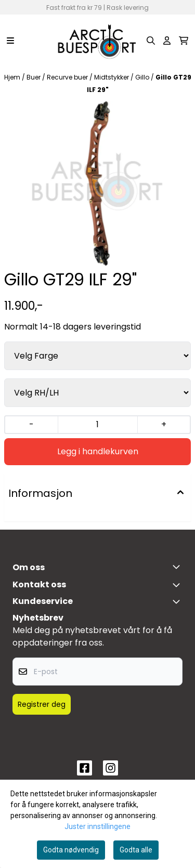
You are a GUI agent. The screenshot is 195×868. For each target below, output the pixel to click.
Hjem (13, 77)
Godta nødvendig (71, 850)
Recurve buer (68, 77)
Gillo (143, 77)
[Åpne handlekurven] (184, 41)
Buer (34, 77)
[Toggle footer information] (178, 567)
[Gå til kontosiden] (167, 41)
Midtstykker (112, 77)
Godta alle (136, 850)
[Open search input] (151, 41)
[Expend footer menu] (178, 601)
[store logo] (97, 41)
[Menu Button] (10, 41)
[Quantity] (97, 425)
